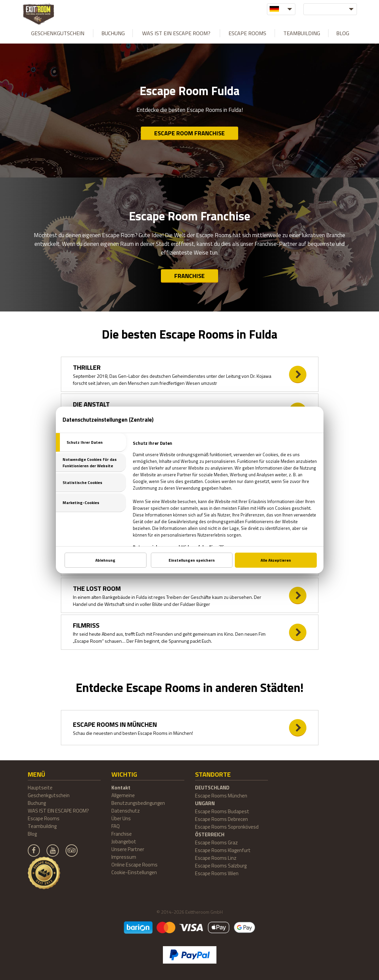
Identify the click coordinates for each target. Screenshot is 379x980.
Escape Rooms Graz (216, 843)
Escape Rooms (247, 33)
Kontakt (121, 788)
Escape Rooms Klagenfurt (223, 850)
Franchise (189, 276)
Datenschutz (126, 811)
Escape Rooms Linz (216, 858)
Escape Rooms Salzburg (221, 866)
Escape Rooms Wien (217, 873)
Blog (343, 33)
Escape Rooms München (221, 796)
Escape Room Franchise (189, 133)
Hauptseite (40, 788)
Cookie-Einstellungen (134, 872)
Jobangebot (124, 842)
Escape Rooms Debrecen (221, 819)
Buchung (113, 33)
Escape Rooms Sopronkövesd (227, 827)
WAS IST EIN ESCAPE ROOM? (176, 33)
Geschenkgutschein (58, 33)
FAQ (116, 826)
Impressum (124, 857)
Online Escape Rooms (134, 865)
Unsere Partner (128, 849)
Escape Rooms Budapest (222, 811)
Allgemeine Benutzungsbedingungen (138, 799)
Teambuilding (302, 33)
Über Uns (121, 818)
